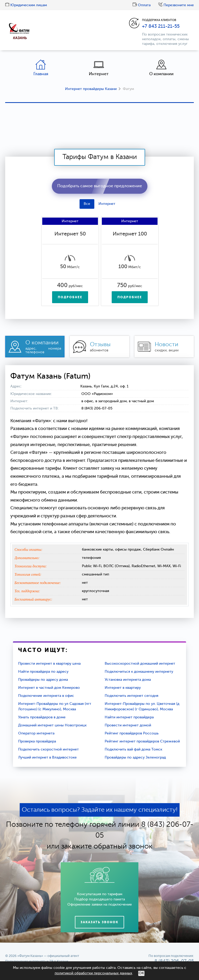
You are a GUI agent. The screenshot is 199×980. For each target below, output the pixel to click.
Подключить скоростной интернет (48, 749)
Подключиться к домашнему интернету (139, 672)
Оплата (142, 5)
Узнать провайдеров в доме (42, 717)
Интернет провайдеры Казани (91, 89)
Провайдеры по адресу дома (43, 680)
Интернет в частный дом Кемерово (49, 688)
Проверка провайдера (37, 741)
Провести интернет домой (128, 725)
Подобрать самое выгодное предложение (100, 186)
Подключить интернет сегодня (132, 696)
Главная (41, 68)
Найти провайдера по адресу (43, 672)
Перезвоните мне (176, 5)
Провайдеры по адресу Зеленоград (135, 757)
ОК (141, 973)
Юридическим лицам (26, 5)
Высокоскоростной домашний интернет (140, 664)
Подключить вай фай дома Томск (133, 749)
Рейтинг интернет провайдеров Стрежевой (142, 741)
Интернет (99, 68)
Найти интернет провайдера (129, 717)
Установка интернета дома (128, 680)
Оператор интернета (36, 733)
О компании (161, 68)
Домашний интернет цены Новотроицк (52, 725)
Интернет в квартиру (123, 688)
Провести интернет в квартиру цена (49, 664)
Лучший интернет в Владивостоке (47, 757)
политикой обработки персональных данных (93, 973)
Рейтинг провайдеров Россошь (132, 733)
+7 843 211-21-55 (161, 26)
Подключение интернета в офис (46, 696)
